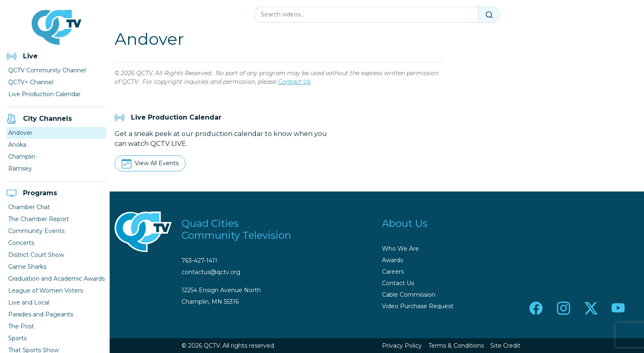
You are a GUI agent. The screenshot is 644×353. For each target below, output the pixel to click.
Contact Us (294, 82)
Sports (17, 338)
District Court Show (36, 255)
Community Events (36, 231)
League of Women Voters (46, 291)
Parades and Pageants (41, 314)
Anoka (17, 145)
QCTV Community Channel (47, 70)
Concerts (21, 243)
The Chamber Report (39, 219)
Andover (20, 133)
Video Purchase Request (418, 306)
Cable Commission (409, 295)
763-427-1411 (199, 261)
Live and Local (29, 302)
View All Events (157, 163)
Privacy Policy (402, 346)
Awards (392, 260)
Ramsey (20, 168)
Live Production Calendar (44, 94)
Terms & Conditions (456, 346)
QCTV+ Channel (31, 82)
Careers (393, 272)
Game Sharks (27, 267)
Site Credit (505, 346)
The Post (21, 326)
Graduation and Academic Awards (56, 279)
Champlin (22, 157)
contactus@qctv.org (211, 272)
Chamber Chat (29, 207)
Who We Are (400, 249)
